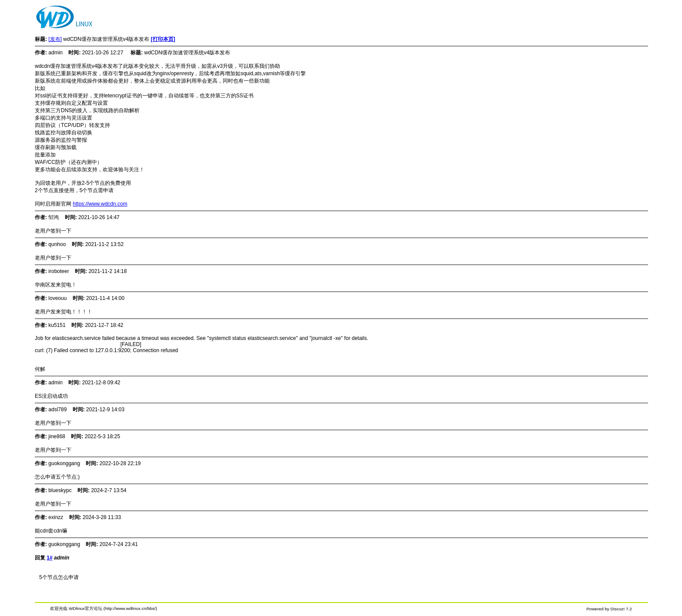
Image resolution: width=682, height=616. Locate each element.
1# (49, 558)
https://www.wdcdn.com (100, 204)
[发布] (55, 39)
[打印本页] (163, 39)
